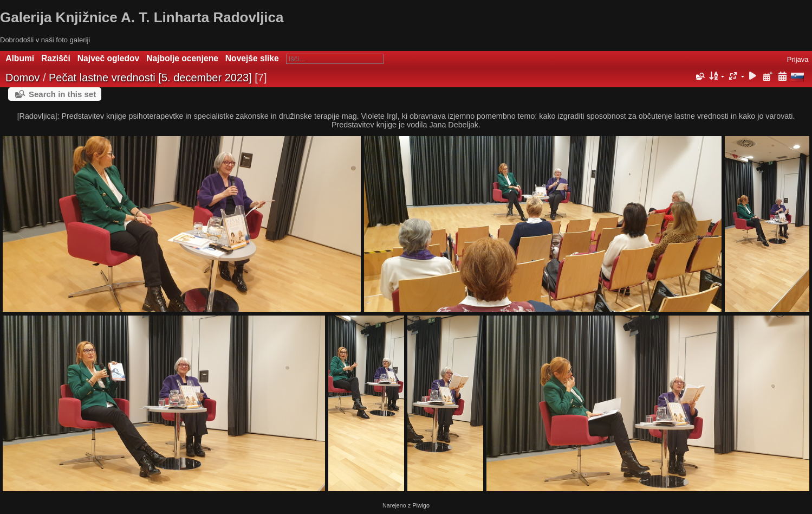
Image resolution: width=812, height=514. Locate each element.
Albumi (20, 58)
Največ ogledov (108, 58)
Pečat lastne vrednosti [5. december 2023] (150, 78)
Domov (22, 78)
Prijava (798, 59)
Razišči (56, 58)
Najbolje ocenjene (182, 58)
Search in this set (62, 94)
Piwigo (421, 505)
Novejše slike (252, 58)
